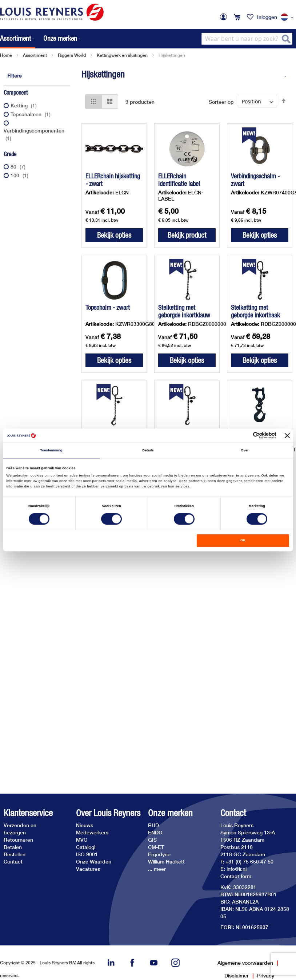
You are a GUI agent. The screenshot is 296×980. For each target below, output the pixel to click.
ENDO (155, 832)
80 (19, 167)
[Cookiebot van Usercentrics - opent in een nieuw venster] (245, 436)
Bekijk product (187, 235)
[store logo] (52, 12)
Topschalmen (31, 114)
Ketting (25, 105)
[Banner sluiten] (287, 435)
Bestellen (15, 854)
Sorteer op (221, 101)
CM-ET (156, 847)
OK (243, 541)
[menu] (41, 39)
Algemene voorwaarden (245, 963)
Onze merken (170, 813)
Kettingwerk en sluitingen (122, 55)
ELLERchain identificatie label (179, 180)
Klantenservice (28, 813)
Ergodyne (159, 854)
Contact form (236, 876)
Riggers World (72, 55)
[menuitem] (18, 39)
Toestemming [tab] (51, 450)
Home (6, 55)
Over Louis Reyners (108, 813)
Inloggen (267, 17)
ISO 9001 (87, 854)
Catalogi (86, 847)
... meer (157, 869)
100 (20, 175)
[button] (288, 17)
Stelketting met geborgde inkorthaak (255, 311)
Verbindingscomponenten (34, 134)
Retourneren (18, 840)
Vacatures (88, 869)
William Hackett (166, 862)
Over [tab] (245, 450)
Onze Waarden (94, 862)
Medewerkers (92, 832)
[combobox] (247, 39)
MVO (82, 840)
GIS (152, 840)
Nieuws (85, 825)
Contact (13, 862)
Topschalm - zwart (108, 307)
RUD (153, 825)
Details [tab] (148, 450)
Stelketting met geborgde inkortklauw (184, 311)
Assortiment (35, 55)
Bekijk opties (114, 235)
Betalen (13, 847)
